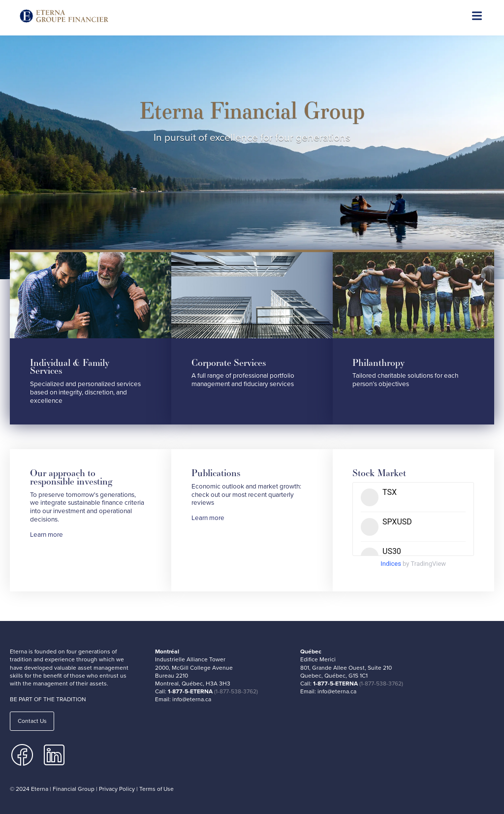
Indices (391, 564)
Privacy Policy (117, 789)
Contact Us (32, 721)
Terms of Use (157, 789)
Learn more (47, 535)
